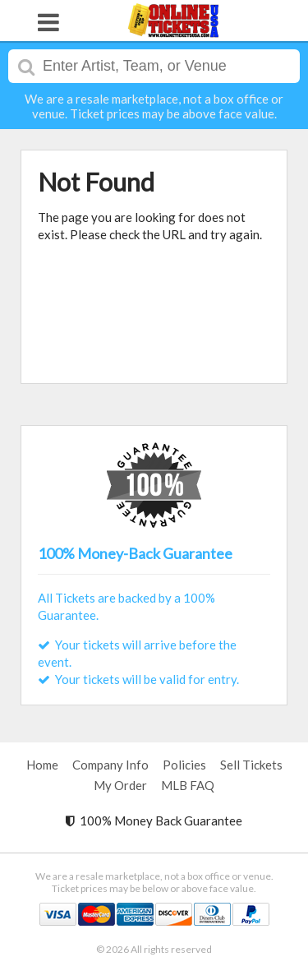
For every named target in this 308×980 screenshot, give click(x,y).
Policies (184, 765)
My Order (120, 785)
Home (42, 765)
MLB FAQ (188, 785)
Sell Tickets (251, 765)
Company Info (110, 765)
